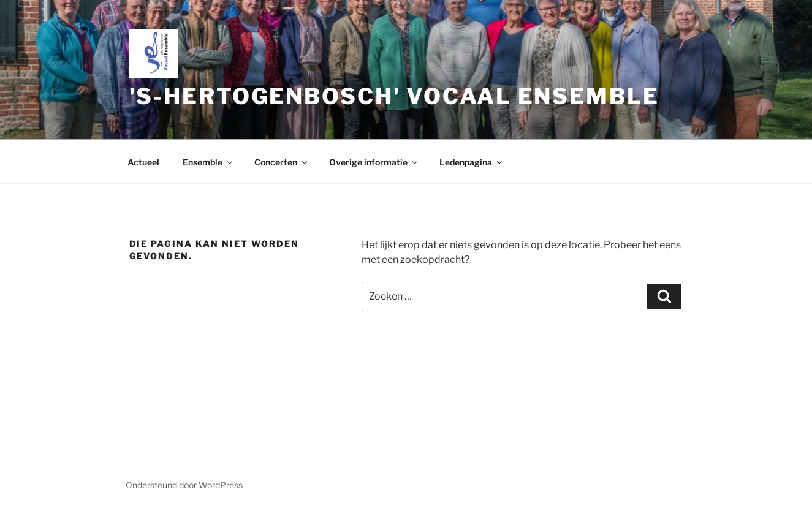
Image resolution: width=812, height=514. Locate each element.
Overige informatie (374, 162)
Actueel (143, 162)
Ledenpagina (472, 162)
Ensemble (208, 162)
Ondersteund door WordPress (184, 485)
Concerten (282, 162)
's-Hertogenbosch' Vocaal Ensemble (394, 96)
